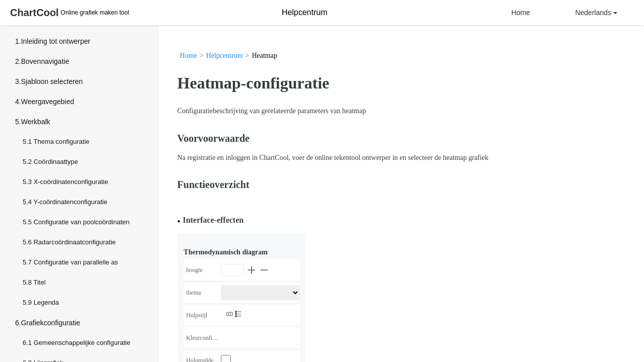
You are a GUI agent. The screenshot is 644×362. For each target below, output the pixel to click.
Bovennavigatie (45, 61)
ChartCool (34, 13)
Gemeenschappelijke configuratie (82, 343)
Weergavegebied (48, 102)
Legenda (47, 302)
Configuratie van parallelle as (76, 262)
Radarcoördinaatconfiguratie (75, 242)
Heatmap (264, 56)
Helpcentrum (224, 56)
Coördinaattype (56, 162)
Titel (39, 282)
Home (520, 13)
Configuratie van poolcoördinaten (82, 222)
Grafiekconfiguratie (51, 323)
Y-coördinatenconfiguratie (70, 202)
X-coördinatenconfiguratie (71, 182)
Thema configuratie (61, 142)
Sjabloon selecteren (52, 81)
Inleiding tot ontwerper (56, 41)
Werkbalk (36, 122)
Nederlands (596, 13)
